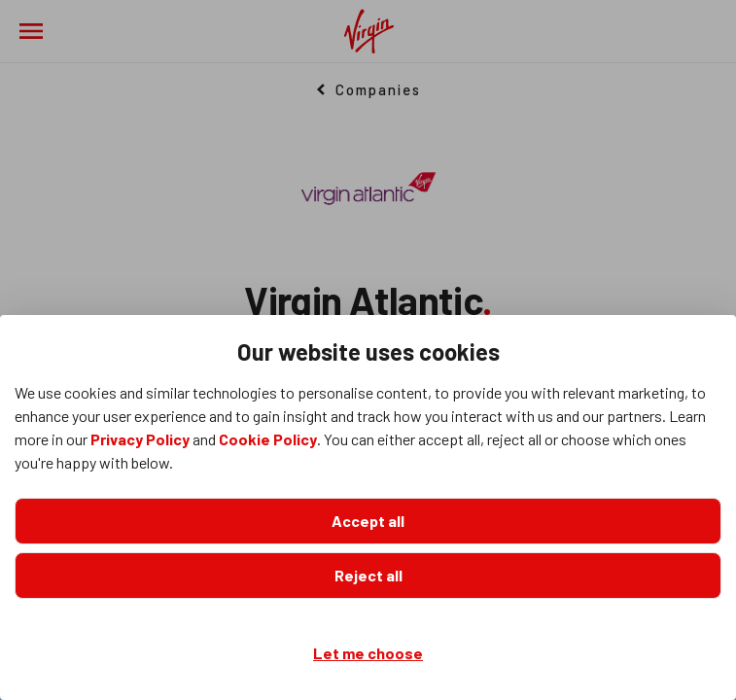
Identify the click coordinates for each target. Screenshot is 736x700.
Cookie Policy (268, 439)
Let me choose (368, 653)
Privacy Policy (140, 439)
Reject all (368, 575)
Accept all (368, 521)
